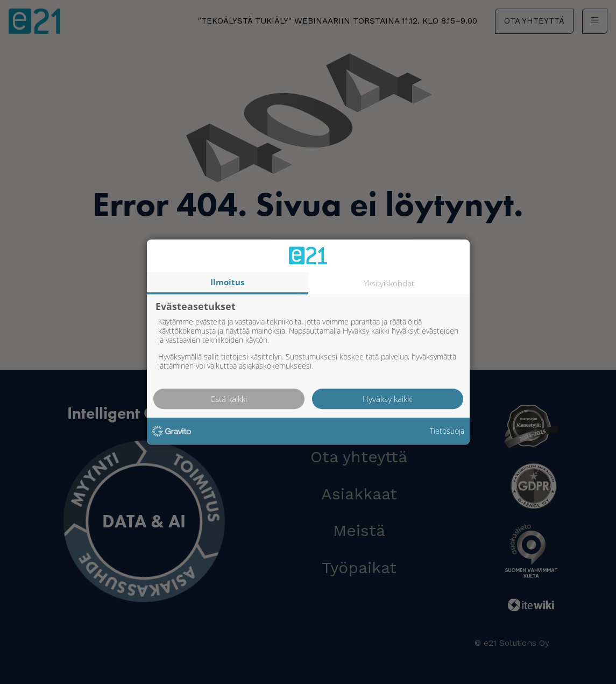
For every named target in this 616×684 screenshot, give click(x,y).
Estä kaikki (229, 399)
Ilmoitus (227, 282)
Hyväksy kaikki (388, 399)
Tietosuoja (447, 431)
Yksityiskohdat (389, 283)
